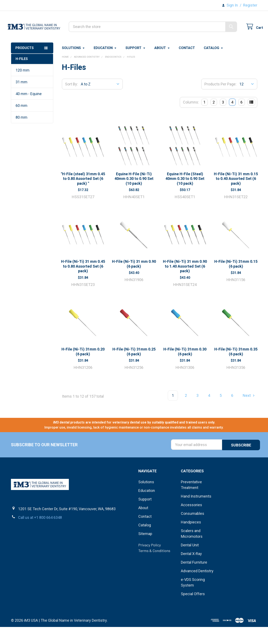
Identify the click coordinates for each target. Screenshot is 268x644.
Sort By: (71, 101)
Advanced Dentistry (197, 588)
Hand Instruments (196, 513)
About (162, 65)
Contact (187, 65)
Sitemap (145, 551)
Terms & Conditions (154, 568)
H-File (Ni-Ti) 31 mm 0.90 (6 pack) (134, 281)
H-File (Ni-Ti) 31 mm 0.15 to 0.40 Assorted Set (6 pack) (236, 196)
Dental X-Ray (191, 571)
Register (250, 5)
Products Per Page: (220, 101)
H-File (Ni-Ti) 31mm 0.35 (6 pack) (236, 369)
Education (105, 65)
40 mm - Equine (29, 111)
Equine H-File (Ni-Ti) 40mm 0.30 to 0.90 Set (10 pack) (134, 196)
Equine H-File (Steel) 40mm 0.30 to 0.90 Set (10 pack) (185, 196)
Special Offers (193, 611)
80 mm (21, 135)
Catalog (213, 65)
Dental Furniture (194, 579)
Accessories (191, 522)
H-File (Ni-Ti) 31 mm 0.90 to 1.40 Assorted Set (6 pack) (185, 283)
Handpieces (191, 539)
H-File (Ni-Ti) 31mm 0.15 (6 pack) (236, 281)
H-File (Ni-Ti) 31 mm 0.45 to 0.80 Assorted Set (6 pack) (83, 283)
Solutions (73, 65)
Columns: (191, 119)
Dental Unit (190, 562)
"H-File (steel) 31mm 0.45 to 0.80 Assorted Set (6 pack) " (83, 196)
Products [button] (25, 65)
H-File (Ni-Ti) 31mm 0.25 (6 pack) (134, 369)
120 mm (23, 87)
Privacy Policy (150, 562)
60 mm (21, 123)
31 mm (21, 99)
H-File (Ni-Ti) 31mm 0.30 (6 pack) (185, 369)
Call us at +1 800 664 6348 (40, 534)
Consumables (193, 530)
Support (135, 65)
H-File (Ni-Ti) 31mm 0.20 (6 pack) (83, 369)
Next (249, 413)
